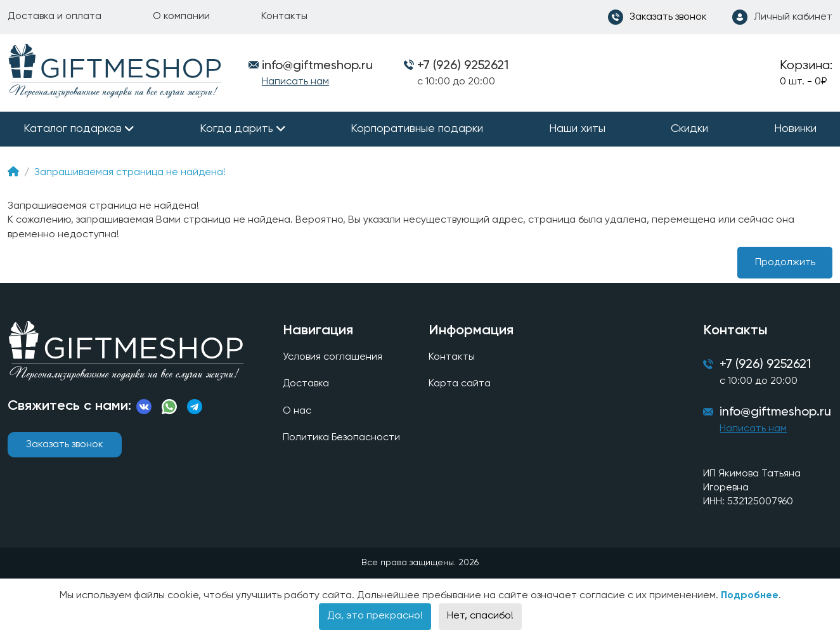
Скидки (689, 129)
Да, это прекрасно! (375, 617)
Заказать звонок (65, 445)
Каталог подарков (73, 129)
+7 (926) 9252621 (463, 66)
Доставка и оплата (55, 16)
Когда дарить (236, 129)
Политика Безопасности (342, 438)
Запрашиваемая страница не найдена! (130, 173)
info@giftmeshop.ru (775, 414)
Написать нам (295, 82)
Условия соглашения (333, 357)
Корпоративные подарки (417, 129)
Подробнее (750, 596)
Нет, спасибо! (480, 617)
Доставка (306, 384)
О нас (297, 411)
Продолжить (785, 263)
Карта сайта (460, 384)
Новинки (795, 129)
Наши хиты (577, 129)
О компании (181, 16)
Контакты (284, 16)
